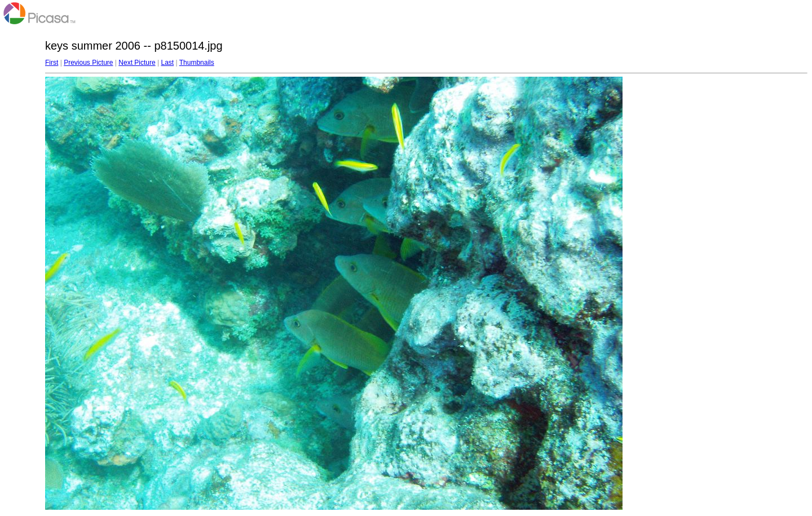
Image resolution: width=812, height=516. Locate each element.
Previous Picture (88, 63)
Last (167, 63)
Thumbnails (197, 63)
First (52, 63)
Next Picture (137, 63)
